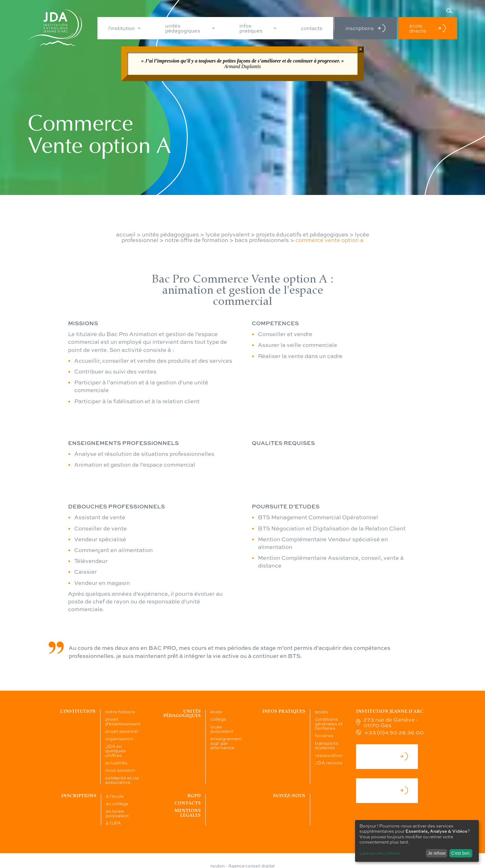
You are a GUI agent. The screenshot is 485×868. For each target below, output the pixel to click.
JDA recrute (329, 762)
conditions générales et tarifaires (329, 723)
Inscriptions (79, 796)
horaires (324, 735)
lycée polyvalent (227, 234)
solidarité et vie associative (122, 780)
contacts (312, 28)
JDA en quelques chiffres (115, 751)
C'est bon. (461, 853)
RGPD (194, 796)
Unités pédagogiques (182, 713)
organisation (119, 738)
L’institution (78, 711)
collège (218, 719)
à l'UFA (113, 823)
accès (321, 711)
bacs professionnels (262, 240)
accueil (126, 234)
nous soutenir (120, 770)
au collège (117, 803)
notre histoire (120, 711)
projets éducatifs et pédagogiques (302, 234)
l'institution (122, 28)
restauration (329, 755)
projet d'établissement (123, 721)
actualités (116, 762)
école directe (428, 28)
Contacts (188, 803)
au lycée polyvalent (117, 813)
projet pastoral (122, 731)
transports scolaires (327, 745)
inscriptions (366, 28)
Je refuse (437, 853)
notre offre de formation (197, 240)
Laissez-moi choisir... (382, 853)
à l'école (115, 796)
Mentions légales (188, 813)
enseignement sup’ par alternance (226, 743)
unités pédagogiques (183, 28)
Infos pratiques (284, 711)
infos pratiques (251, 28)
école (216, 711)
